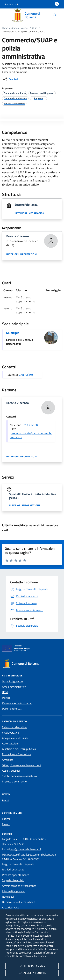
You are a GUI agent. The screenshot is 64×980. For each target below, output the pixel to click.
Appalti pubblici (11, 771)
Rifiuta (32, 966)
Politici (6, 698)
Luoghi (6, 819)
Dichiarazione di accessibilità (19, 902)
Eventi (6, 824)
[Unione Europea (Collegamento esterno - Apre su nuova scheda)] (32, 649)
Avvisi (6, 800)
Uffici (35, 28)
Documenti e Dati (12, 709)
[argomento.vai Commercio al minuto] (15, 93)
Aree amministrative (14, 687)
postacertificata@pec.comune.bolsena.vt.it (32, 855)
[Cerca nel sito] (55, 15)
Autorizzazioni (10, 743)
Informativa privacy (13, 891)
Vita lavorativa (10, 733)
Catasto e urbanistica (14, 727)
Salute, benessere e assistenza (20, 776)
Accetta (32, 973)
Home (5, 28)
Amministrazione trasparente (19, 886)
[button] (12, 4)
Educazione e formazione (16, 754)
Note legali (8, 897)
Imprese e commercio (14, 781)
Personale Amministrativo (17, 703)
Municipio (13, 333)
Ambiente (8, 760)
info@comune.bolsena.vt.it (26, 849)
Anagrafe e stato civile (15, 738)
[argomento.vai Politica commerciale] (14, 103)
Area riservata (10, 907)
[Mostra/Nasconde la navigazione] (7, 15)
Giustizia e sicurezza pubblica (19, 749)
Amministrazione (20, 28)
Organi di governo (12, 681)
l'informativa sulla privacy (31, 956)
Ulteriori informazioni (30, 213)
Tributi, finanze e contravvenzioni (21, 765)
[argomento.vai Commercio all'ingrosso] (42, 93)
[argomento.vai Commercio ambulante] (15, 98)
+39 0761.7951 (16, 844)
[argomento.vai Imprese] (38, 98)
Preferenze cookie (16, 953)
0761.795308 (26, 375)
